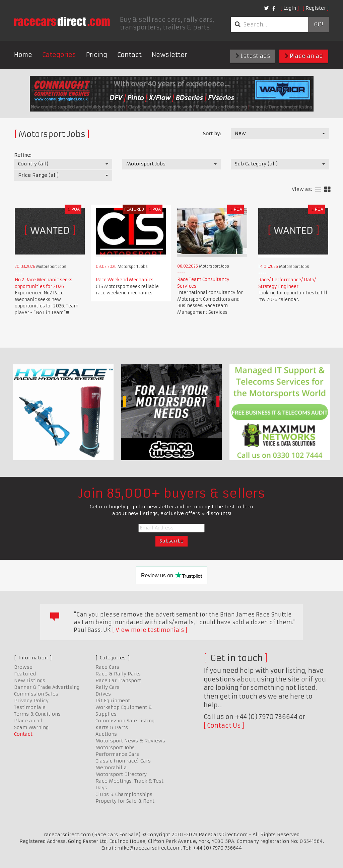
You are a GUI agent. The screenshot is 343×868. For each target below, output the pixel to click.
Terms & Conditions (37, 714)
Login (290, 8)
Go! (318, 24)
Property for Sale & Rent (125, 801)
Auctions (106, 734)
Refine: (23, 155)
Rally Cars (108, 687)
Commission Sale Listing (125, 721)
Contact (129, 55)
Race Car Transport (118, 680)
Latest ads (253, 56)
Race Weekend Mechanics (125, 280)
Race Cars (107, 667)
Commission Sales (36, 694)
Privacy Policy (31, 701)
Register (316, 8)
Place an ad (304, 56)
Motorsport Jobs (115, 747)
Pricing (97, 55)
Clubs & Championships (124, 794)
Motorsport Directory (121, 774)
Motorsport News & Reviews (130, 741)
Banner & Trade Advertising (47, 687)
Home (23, 55)
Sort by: (212, 134)
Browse (23, 667)
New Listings (30, 680)
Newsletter (169, 55)
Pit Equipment (113, 701)
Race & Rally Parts (118, 674)
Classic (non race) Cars (123, 761)
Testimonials (30, 707)
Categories (59, 55)
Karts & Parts (112, 727)
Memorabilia (111, 768)
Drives (103, 694)
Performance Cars (117, 754)
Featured (25, 674)
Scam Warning (31, 727)
